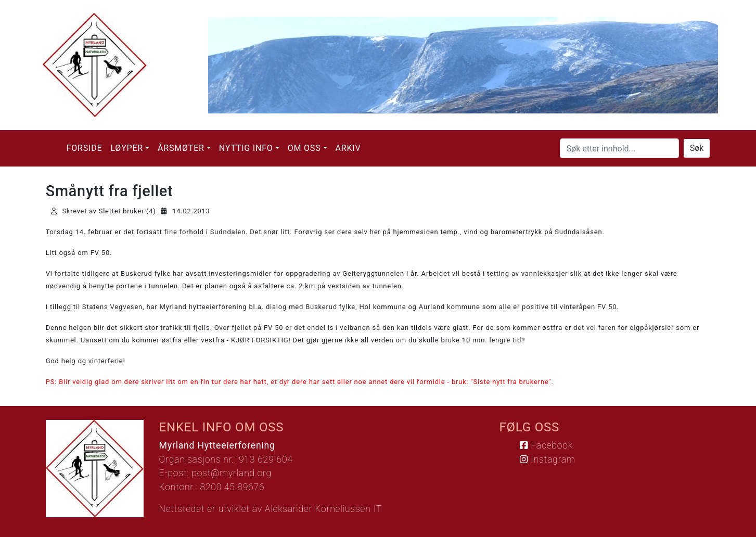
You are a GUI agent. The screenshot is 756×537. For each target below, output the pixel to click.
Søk (697, 148)
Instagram (547, 459)
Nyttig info (246, 148)
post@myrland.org (232, 473)
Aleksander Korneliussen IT (323, 509)
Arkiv (348, 148)
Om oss (304, 148)
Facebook (546, 445)
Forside (85, 148)
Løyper (127, 148)
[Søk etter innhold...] (619, 148)
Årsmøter (181, 148)
